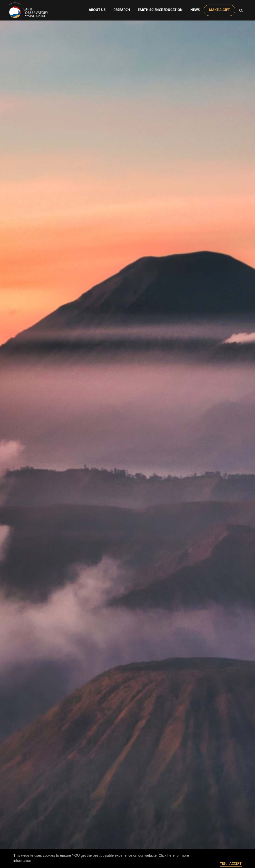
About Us (97, 10)
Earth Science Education (160, 10)
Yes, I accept (231, 864)
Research (122, 10)
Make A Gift (219, 10)
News (195, 10)
